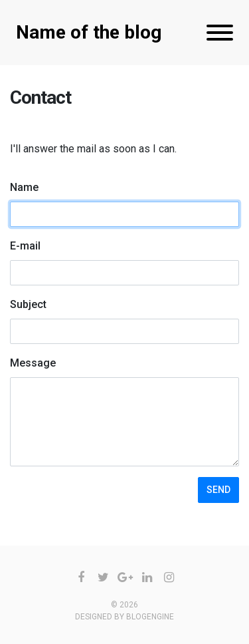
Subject (28, 304)
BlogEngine (150, 617)
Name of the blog (89, 32)
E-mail (25, 246)
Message (33, 363)
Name (24, 187)
